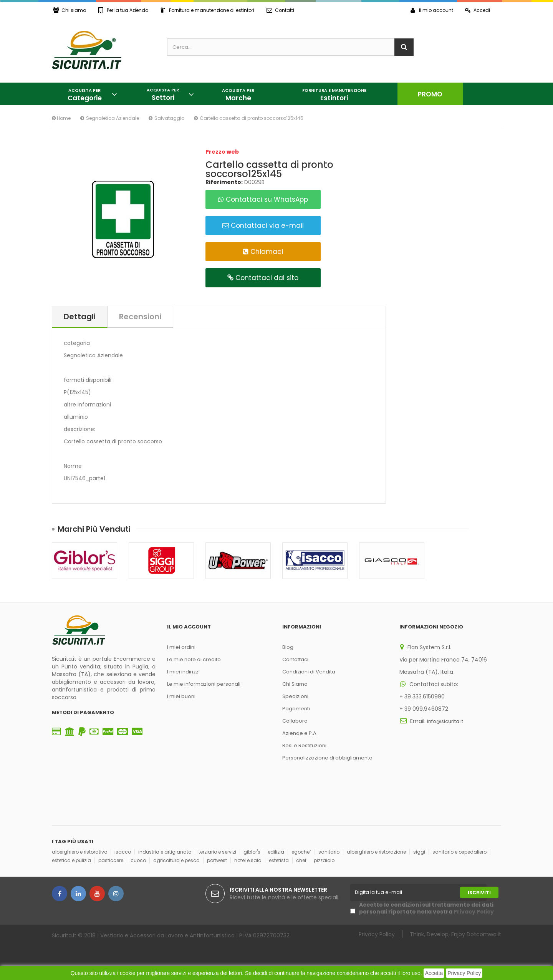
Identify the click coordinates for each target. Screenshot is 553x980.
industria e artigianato (165, 852)
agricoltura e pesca (176, 860)
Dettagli (80, 317)
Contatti (282, 10)
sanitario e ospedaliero (459, 852)
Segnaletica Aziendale (113, 118)
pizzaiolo (324, 860)
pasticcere (111, 860)
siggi (419, 852)
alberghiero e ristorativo (79, 852)
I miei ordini (181, 647)
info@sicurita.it (445, 721)
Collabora (295, 721)
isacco (123, 852)
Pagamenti (296, 709)
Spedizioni (295, 696)
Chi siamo (70, 10)
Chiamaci (263, 252)
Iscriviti (479, 893)
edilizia (276, 852)
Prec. (481, 529)
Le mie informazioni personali (204, 684)
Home (61, 118)
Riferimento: (224, 182)
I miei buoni (181, 696)
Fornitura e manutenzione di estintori (209, 10)
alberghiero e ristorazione (376, 852)
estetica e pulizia (71, 860)
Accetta (434, 973)
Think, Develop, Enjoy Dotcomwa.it (455, 934)
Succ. (495, 529)
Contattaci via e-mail (263, 226)
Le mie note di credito (194, 659)
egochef (301, 852)
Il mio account (431, 10)
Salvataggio (169, 118)
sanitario (329, 852)
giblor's (252, 852)
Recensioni (140, 317)
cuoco (138, 860)
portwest (217, 860)
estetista (279, 860)
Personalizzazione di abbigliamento (327, 758)
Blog (288, 647)
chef (301, 860)
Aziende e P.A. (300, 733)
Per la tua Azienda (124, 10)
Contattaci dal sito (263, 278)
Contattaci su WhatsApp (263, 199)
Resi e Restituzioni (304, 745)
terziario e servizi (217, 852)
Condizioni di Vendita (309, 672)
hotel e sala (248, 860)
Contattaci (295, 659)
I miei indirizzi (183, 672)
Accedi (477, 10)
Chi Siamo (295, 684)
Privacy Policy (464, 973)
